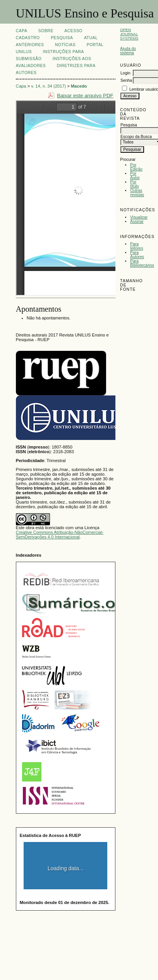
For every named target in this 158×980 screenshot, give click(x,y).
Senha (126, 80)
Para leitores (137, 246)
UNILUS (24, 52)
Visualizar (139, 217)
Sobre (46, 31)
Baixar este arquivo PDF (85, 96)
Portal (95, 45)
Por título (135, 184)
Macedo (79, 86)
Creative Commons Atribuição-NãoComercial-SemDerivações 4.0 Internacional (60, 535)
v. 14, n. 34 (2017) (48, 86)
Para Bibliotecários (142, 263)
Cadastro (28, 38)
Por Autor (135, 176)
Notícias (65, 45)
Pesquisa (62, 38)
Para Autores (137, 255)
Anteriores (30, 45)
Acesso (73, 31)
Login (125, 73)
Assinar (137, 222)
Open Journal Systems (129, 34)
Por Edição (136, 167)
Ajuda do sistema (128, 51)
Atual (91, 38)
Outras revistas (137, 193)
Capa (22, 31)
